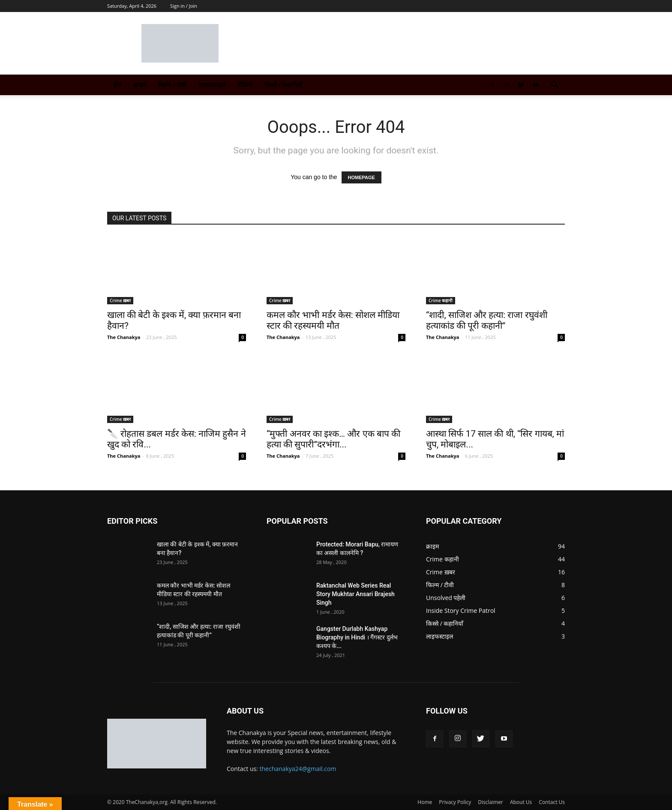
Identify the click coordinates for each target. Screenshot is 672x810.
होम (117, 85)
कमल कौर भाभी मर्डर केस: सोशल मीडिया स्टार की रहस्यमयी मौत (333, 320)
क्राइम (140, 85)
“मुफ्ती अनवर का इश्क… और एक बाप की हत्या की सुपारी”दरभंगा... (333, 439)
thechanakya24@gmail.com (298, 769)
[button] (555, 85)
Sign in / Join (184, 6)
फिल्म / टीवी (172, 85)
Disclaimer (490, 802)
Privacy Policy (455, 802)
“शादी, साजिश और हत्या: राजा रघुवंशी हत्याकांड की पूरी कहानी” (487, 320)
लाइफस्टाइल (212, 85)
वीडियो (245, 85)
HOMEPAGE (361, 177)
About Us (521, 802)
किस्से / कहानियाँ (283, 85)
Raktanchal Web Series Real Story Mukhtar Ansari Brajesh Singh (355, 594)
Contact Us (552, 802)
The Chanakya (124, 337)
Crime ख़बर (120, 300)
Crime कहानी (441, 300)
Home (425, 802)
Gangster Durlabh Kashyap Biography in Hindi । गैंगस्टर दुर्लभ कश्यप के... (357, 637)
